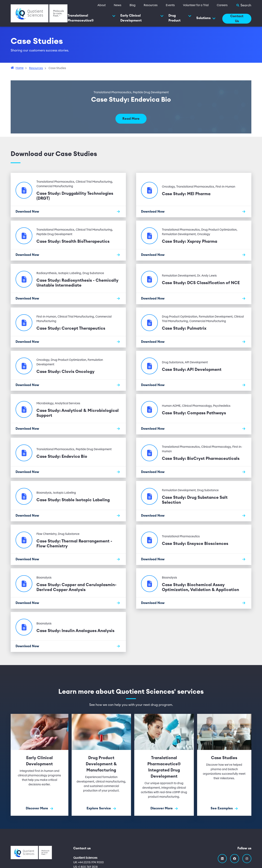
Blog (133, 5)
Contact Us (237, 19)
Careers (222, 5)
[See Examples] (224, 765)
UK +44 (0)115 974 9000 (89, 862)
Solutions (206, 18)
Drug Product (180, 18)
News (118, 5)
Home (20, 68)
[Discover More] (40, 765)
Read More (131, 119)
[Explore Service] (101, 765)
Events (170, 5)
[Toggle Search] (244, 5)
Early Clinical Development (142, 18)
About (102, 5)
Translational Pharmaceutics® (91, 18)
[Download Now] (68, 212)
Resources (151, 5)
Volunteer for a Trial (196, 5)
